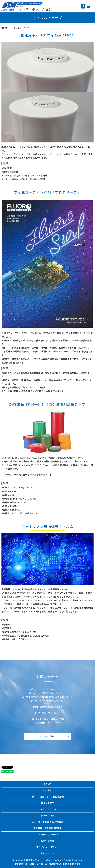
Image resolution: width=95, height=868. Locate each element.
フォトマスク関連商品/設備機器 (48, 822)
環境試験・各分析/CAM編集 (47, 828)
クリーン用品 (48, 816)
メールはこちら (47, 736)
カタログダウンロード (47, 834)
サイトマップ (48, 853)
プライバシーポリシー (47, 847)
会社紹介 (47, 790)
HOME (4, 28)
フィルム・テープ (48, 809)
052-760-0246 (51, 707)
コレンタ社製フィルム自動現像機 (48, 797)
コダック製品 (48, 803)
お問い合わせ (48, 841)
